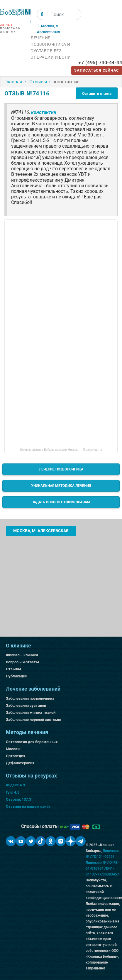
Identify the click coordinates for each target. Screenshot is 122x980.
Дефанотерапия (20, 763)
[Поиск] (42, 14)
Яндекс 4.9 (15, 785)
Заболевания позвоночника (30, 698)
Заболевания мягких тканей (31, 712)
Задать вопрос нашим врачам (61, 502)
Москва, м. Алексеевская (41, 531)
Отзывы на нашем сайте (28, 806)
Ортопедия (16, 756)
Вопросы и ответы (22, 662)
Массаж (13, 749)
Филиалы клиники (22, 655)
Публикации (17, 676)
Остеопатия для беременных (32, 742)
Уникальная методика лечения (61, 486)
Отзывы (13, 669)
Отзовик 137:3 (18, 799)
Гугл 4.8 (13, 792)
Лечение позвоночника (61, 469)
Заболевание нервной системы (34, 720)
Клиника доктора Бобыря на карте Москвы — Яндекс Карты (61, 450)
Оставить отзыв (97, 93)
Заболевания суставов (26, 705)
